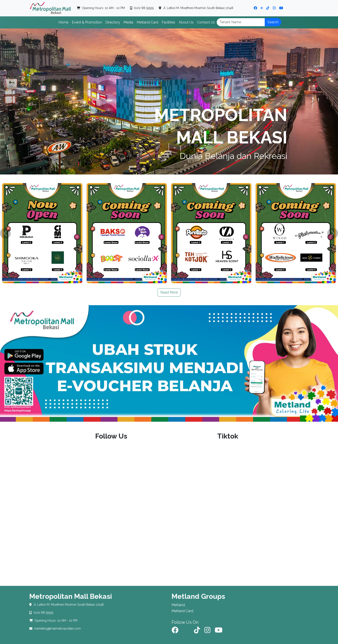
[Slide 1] (161, 169)
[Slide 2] (169, 169)
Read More (169, 292)
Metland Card (147, 22)
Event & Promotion (87, 22)
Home (63, 22)
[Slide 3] (177, 169)
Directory (113, 22)
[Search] (241, 22)
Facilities (168, 22)
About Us (186, 22)
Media (128, 22)
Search (273, 22)
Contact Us (206, 22)
